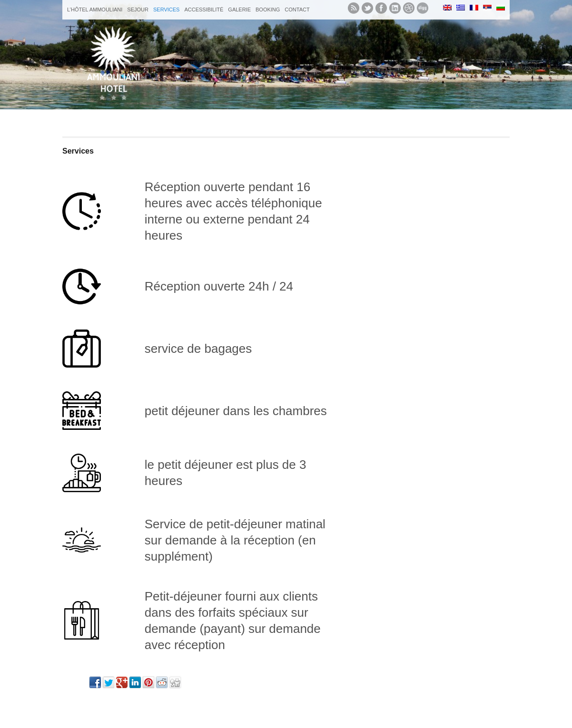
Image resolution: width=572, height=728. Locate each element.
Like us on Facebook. (381, 8)
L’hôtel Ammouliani (95, 10)
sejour (138, 10)
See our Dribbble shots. (409, 8)
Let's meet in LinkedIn (395, 8)
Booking (268, 10)
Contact (297, 10)
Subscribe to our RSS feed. (354, 8)
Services (166, 10)
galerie (239, 10)
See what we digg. (423, 8)
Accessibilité (204, 10)
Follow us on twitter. (367, 8)
